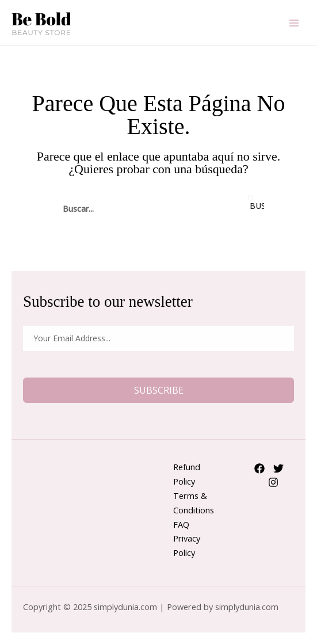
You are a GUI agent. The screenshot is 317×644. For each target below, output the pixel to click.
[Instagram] (273, 482)
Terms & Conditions (194, 503)
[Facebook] (259, 468)
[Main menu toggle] (294, 22)
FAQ (181, 524)
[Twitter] (278, 468)
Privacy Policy (187, 545)
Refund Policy (187, 474)
